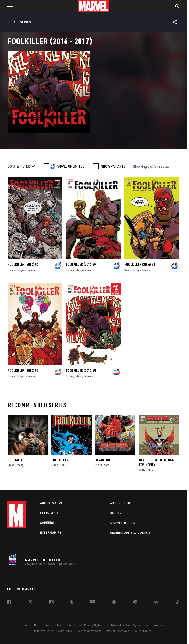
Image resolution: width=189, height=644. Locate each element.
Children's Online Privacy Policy (53, 631)
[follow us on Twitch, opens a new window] (156, 603)
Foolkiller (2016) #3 (140, 264)
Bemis (11, 270)
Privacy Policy (52, 625)
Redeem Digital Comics (130, 533)
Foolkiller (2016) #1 (81, 370)
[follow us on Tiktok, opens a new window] (177, 603)
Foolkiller (16, 460)
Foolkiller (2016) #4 (81, 264)
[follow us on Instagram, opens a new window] (51, 603)
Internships (51, 533)
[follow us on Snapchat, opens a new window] (114, 602)
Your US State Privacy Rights (84, 625)
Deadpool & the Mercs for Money (156, 462)
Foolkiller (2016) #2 (23, 370)
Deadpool (103, 460)
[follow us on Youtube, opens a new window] (92, 602)
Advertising (121, 503)
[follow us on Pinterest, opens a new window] (135, 602)
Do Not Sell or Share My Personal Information (136, 625)
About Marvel (52, 503)
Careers (47, 523)
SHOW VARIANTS (113, 166)
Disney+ (117, 513)
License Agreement (89, 631)
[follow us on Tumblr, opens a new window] (72, 603)
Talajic (20, 270)
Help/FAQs (49, 513)
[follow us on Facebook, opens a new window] (9, 603)
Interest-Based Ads (117, 631)
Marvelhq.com (123, 523)
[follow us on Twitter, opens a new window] (30, 603)
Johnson (30, 270)
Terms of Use (31, 625)
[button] (8, 6)
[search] (177, 7)
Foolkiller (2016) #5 (23, 264)
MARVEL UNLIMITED (70, 166)
